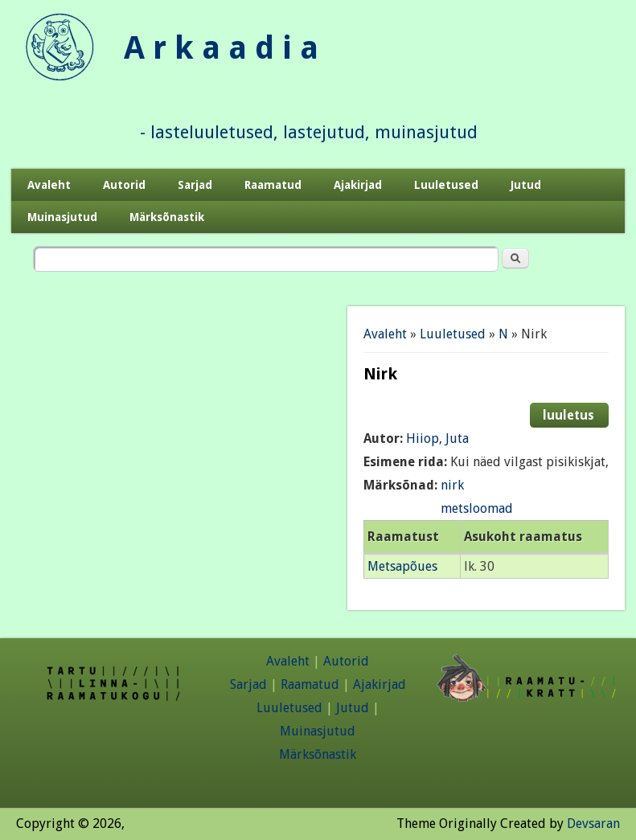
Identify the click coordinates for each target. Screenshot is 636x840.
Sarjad (195, 185)
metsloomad (477, 508)
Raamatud (273, 185)
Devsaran (593, 824)
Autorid (124, 185)
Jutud (526, 185)
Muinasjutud (62, 217)
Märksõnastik (167, 217)
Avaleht (49, 185)
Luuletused (446, 185)
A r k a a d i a (221, 48)
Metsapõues (402, 566)
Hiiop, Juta (437, 438)
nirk (452, 485)
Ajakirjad (358, 185)
